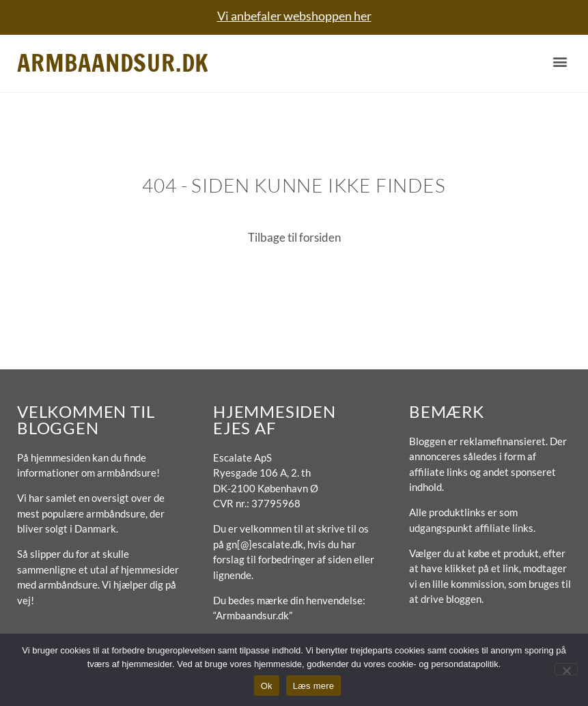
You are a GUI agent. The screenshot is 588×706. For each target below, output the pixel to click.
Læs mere (314, 686)
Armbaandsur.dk (113, 63)
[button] (560, 62)
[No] (566, 669)
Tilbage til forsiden (294, 237)
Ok (267, 686)
